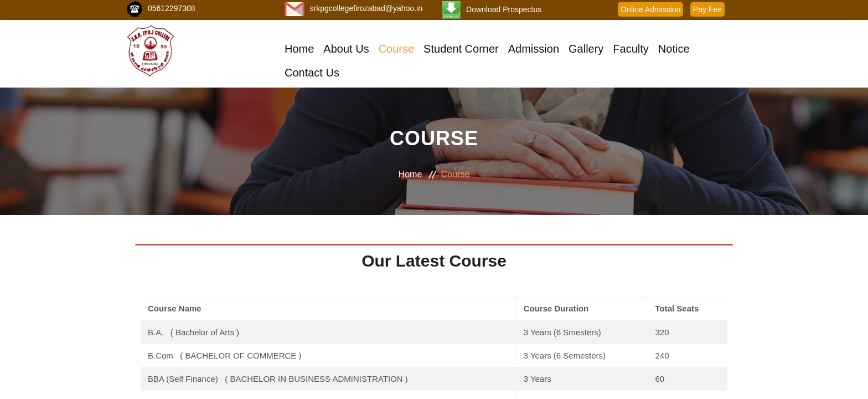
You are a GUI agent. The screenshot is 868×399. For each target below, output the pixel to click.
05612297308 (172, 8)
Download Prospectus (504, 9)
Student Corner (461, 49)
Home (299, 49)
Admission (534, 49)
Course (396, 49)
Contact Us (312, 73)
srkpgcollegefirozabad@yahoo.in (366, 8)
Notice (674, 49)
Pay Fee (707, 9)
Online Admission (650, 9)
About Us (346, 49)
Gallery (586, 49)
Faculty (631, 49)
